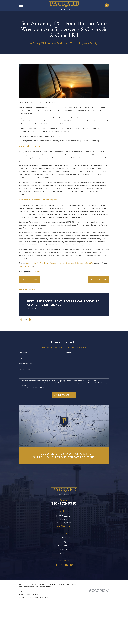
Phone (22, 358)
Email (67, 358)
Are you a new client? (27, 364)
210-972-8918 (64, 503)
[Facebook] (57, 565)
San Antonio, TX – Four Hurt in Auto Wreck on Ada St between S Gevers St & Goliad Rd (60, 263)
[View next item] (30, 320)
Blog (64, 542)
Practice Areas (64, 538)
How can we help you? (27, 369)
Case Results (64, 546)
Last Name (69, 353)
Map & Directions (64, 526)
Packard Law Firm (26, 266)
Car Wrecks (35, 272)
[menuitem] (22, 597)
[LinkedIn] (66, 565)
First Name (23, 353)
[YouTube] (71, 565)
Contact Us (64, 554)
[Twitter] (62, 565)
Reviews (64, 550)
